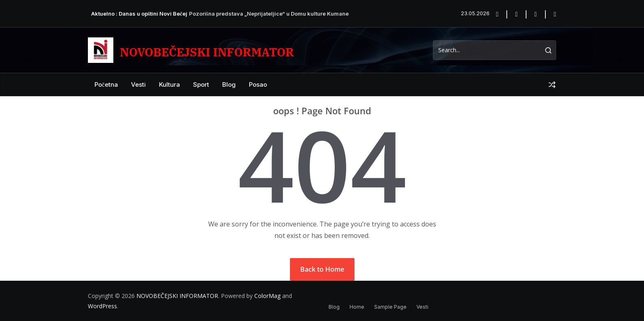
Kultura (169, 84)
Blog (229, 84)
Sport (201, 84)
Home (357, 307)
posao (258, 84)
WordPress (102, 306)
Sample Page (390, 307)
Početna (106, 84)
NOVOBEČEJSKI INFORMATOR (207, 52)
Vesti (138, 84)
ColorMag (267, 296)
